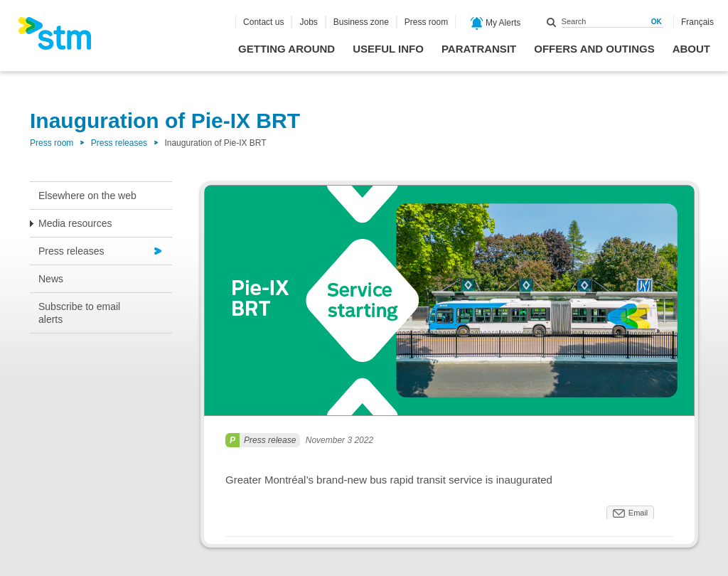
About (691, 49)
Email (638, 513)
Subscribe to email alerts (79, 313)
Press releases (119, 143)
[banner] (62, 38)
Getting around (287, 49)
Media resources (75, 223)
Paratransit (479, 49)
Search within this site (552, 22)
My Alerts (496, 23)
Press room (426, 22)
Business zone (361, 22)
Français (697, 22)
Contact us (263, 22)
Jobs (308, 22)
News (51, 279)
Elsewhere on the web (87, 196)
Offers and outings (594, 49)
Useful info (388, 49)
